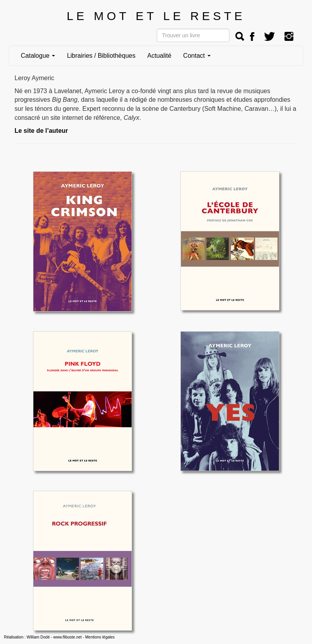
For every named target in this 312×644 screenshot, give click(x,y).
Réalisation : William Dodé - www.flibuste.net (43, 637)
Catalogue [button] (38, 56)
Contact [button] (197, 56)
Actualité (159, 56)
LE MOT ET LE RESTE (156, 16)
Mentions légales (100, 637)
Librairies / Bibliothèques (101, 56)
